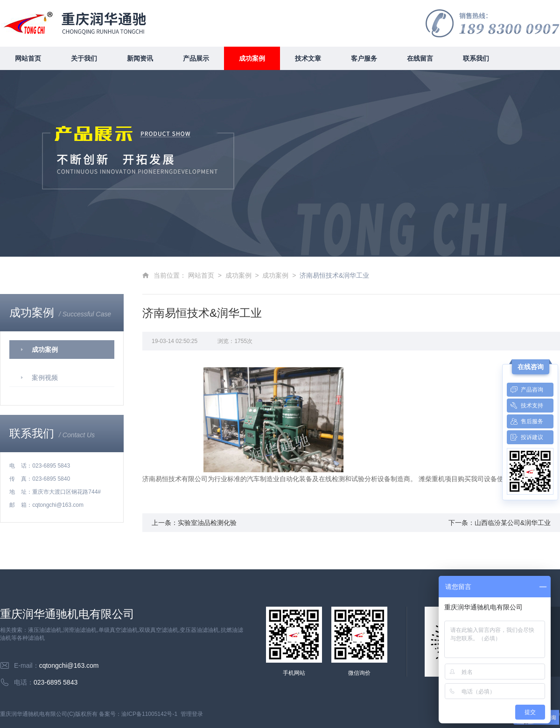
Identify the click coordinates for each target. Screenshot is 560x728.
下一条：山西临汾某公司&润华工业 (500, 523)
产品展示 (196, 58)
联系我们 (476, 58)
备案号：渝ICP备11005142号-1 (138, 714)
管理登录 (192, 714)
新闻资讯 (140, 58)
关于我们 (84, 58)
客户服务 (364, 58)
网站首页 (28, 58)
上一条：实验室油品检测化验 (194, 523)
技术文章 (308, 58)
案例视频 (45, 378)
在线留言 (420, 58)
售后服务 (525, 421)
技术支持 (525, 406)
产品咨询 (525, 390)
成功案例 (252, 58)
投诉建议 (525, 437)
